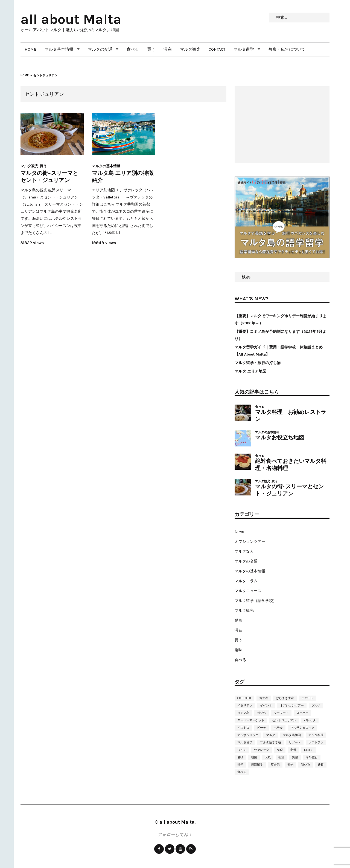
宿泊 (281, 757)
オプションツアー (250, 542)
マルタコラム (246, 581)
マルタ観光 (190, 49)
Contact (217, 49)
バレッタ (310, 720)
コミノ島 (243, 713)
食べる (133, 49)
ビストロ (243, 728)
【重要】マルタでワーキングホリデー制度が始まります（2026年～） (281, 320)
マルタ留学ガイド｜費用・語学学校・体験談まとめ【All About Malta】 (279, 351)
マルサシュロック (302, 728)
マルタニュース (248, 591)
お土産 (264, 698)
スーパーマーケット (251, 720)
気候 (295, 757)
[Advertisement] (282, 125)
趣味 (238, 650)
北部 (293, 750)
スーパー (302, 713)
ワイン (242, 750)
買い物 (306, 765)
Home (30, 49)
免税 (280, 750)
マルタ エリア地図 (250, 371)
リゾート (295, 742)
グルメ (316, 706)
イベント (266, 706)
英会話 (275, 765)
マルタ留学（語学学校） (256, 601)
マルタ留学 (244, 49)
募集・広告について (287, 49)
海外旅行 (312, 757)
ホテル (278, 728)
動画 (238, 620)
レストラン (316, 742)
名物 (240, 757)
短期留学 (257, 765)
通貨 (321, 765)
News (239, 532)
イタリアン (245, 706)
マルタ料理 (316, 735)
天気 (268, 757)
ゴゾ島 (262, 713)
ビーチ (262, 728)
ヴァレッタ (262, 750)
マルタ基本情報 (59, 49)
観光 (290, 765)
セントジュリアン (284, 720)
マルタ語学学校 (271, 742)
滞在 (168, 49)
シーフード (281, 713)
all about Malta (71, 19)
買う (151, 49)
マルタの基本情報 (106, 166)
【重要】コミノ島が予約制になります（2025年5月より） (280, 335)
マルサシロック (248, 735)
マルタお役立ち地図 (280, 438)
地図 (254, 757)
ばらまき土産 (285, 698)
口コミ (309, 750)
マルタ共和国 (292, 735)
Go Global (244, 698)
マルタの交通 (100, 49)
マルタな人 (244, 551)
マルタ (271, 735)
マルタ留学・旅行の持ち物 (258, 363)
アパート (308, 698)
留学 (240, 765)
